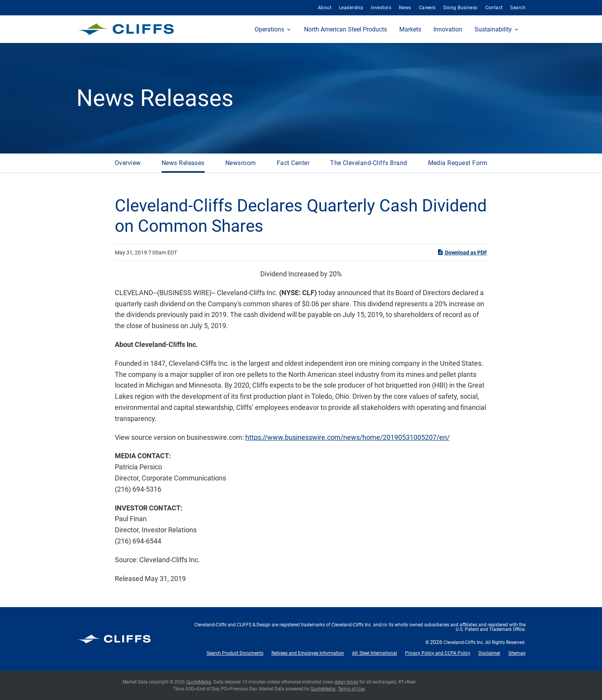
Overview (128, 163)
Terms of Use (351, 689)
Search (518, 8)
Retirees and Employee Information (308, 653)
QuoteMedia (199, 682)
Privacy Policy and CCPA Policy (438, 653)
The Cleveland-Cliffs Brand (369, 163)
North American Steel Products (346, 29)
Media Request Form (458, 163)
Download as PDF (462, 252)
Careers (427, 8)
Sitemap (517, 653)
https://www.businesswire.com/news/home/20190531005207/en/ (347, 437)
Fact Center (293, 163)
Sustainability (493, 29)
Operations (269, 29)
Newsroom (241, 163)
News (405, 8)
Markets (410, 29)
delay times (346, 682)
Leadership (351, 8)
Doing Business (461, 8)
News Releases (183, 163)
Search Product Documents (235, 653)
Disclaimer (489, 653)
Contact (494, 8)
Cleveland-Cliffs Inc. (464, 642)
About (325, 8)
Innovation (448, 29)
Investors (381, 8)
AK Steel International (375, 653)
